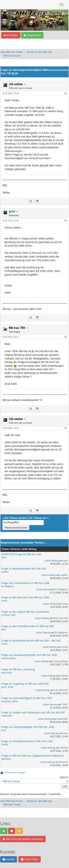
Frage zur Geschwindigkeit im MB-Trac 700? (27, 698)
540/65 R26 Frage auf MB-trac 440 (21, 554)
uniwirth (64, 676)
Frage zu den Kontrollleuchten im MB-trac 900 (28, 626)
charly (4, 601)
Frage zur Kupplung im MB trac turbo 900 (25, 684)
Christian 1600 (8, 615)
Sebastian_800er (10, 701)
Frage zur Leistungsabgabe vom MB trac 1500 (28, 727)
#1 (66, 93)
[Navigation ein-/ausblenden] (62, 5)
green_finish (7, 687)
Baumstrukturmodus (57, 70)
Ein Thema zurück (16, 518)
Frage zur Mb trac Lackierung (18, 669)
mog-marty (7, 673)
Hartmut (64, 748)
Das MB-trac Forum (12, 52)
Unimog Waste (8, 658)
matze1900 (7, 716)
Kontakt (9, 859)
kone (4, 730)
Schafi (4, 644)
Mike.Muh (6, 759)
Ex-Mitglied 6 (8, 586)
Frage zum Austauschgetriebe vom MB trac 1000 (29, 655)
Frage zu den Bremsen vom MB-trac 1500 (25, 597)
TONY (65, 705)
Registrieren (32, 35)
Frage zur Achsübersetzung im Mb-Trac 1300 (27, 741)
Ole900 (5, 745)
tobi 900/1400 (61, 690)
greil (66, 561)
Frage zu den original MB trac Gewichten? (25, 612)
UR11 (4, 558)
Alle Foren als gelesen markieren (23, 839)
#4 (66, 428)
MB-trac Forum (12, 56)
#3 (66, 337)
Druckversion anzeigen (15, 772)
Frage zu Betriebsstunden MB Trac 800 (24, 569)
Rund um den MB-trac (39, 52)
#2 (66, 221)
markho (5, 572)
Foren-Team (29, 859)
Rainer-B (63, 762)
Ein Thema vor (38, 518)
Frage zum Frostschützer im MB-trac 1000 (25, 583)
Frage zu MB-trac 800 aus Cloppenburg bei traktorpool (32, 756)
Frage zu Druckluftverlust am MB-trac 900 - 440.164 (31, 641)
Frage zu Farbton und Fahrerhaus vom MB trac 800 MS (33, 713)
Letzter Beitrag (52, 561)
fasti (3, 630)
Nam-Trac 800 (61, 618)
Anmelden (11, 35)
